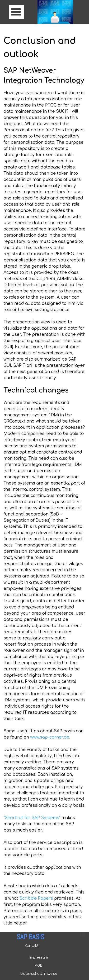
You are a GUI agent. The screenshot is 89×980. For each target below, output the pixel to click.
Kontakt (32, 945)
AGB (39, 965)
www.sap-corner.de (50, 737)
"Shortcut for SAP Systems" (32, 818)
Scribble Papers (36, 898)
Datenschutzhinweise (39, 974)
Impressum (39, 957)
